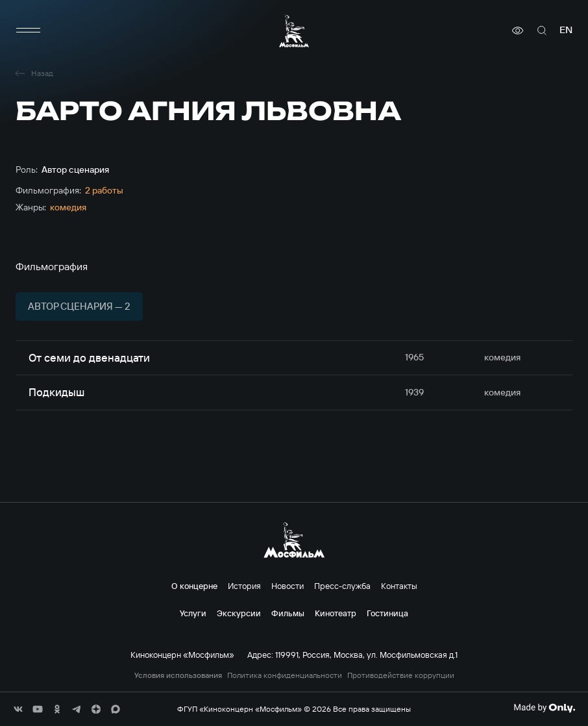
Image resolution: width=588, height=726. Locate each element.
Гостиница (387, 613)
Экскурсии (239, 613)
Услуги (193, 613)
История (244, 586)
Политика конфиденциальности (285, 675)
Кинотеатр (336, 613)
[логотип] (294, 31)
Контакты (399, 586)
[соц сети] (18, 709)
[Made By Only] (544, 708)
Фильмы (288, 613)
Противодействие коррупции (401, 675)
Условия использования (178, 675)
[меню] (29, 31)
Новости (288, 586)
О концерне (194, 586)
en (566, 30)
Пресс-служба (342, 586)
